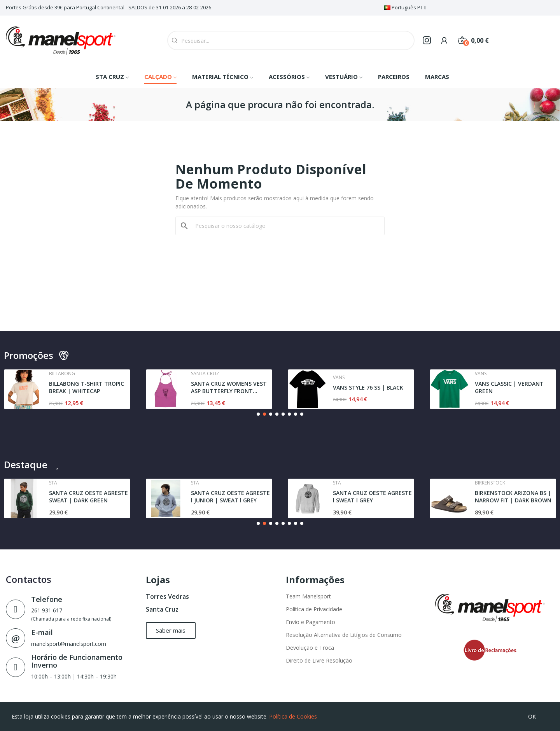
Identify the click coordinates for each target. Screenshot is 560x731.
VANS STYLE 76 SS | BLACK (368, 387)
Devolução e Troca (310, 648)
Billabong (62, 374)
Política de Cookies (293, 716)
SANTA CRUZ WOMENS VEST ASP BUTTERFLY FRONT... (229, 387)
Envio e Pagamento (311, 622)
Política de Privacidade (314, 609)
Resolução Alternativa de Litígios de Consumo (344, 635)
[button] (258, 414)
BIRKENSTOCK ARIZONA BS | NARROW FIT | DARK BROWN (513, 497)
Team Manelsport (308, 596)
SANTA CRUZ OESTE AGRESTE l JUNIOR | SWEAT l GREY (230, 497)
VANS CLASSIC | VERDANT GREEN (509, 387)
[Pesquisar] (285, 226)
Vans (339, 378)
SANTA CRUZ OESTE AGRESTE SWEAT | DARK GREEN (88, 497)
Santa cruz (205, 374)
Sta (53, 483)
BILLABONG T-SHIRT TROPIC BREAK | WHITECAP (87, 387)
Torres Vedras (167, 596)
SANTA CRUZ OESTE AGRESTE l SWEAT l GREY (372, 497)
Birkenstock (490, 483)
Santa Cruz (162, 609)
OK (532, 716)
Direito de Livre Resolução (319, 660)
